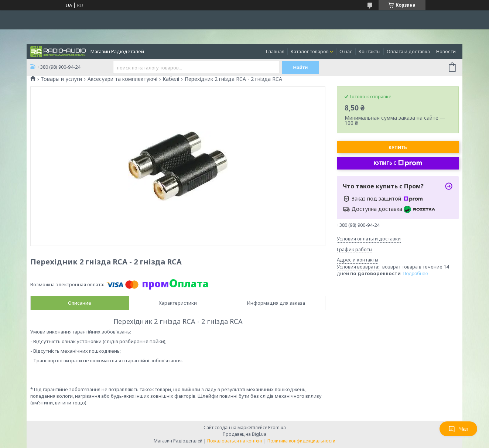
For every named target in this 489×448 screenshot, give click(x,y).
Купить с (398, 163)
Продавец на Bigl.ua (244, 434)
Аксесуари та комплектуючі (122, 79)
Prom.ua (277, 428)
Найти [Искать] (301, 67)
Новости (446, 51)
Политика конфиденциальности (301, 441)
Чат (458, 429)
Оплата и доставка (408, 51)
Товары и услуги (61, 79)
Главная (275, 51)
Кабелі (171, 79)
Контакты (370, 51)
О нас (346, 51)
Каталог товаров (310, 51)
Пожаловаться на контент (235, 441)
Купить (398, 148)
